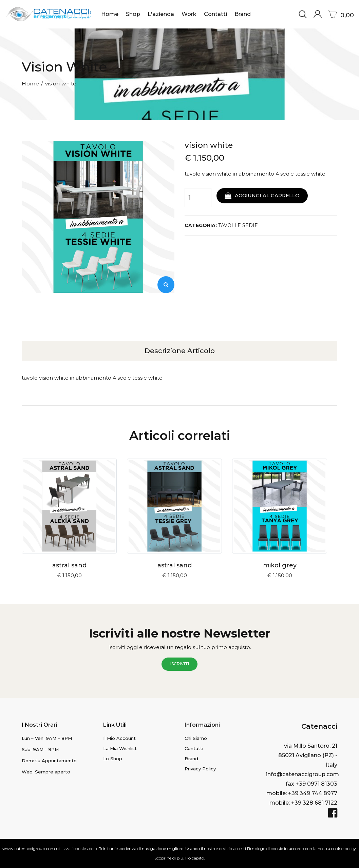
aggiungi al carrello (264, 195)
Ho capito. (195, 858)
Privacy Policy (200, 768)
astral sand (69, 565)
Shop (133, 14)
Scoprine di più (169, 858)
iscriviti (180, 664)
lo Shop (113, 758)
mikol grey (280, 565)
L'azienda (161, 14)
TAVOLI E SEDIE (238, 225)
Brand (243, 14)
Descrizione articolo (180, 350)
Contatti (215, 14)
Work (189, 14)
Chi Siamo (196, 738)
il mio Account (119, 738)
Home (110, 14)
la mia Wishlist (120, 748)
